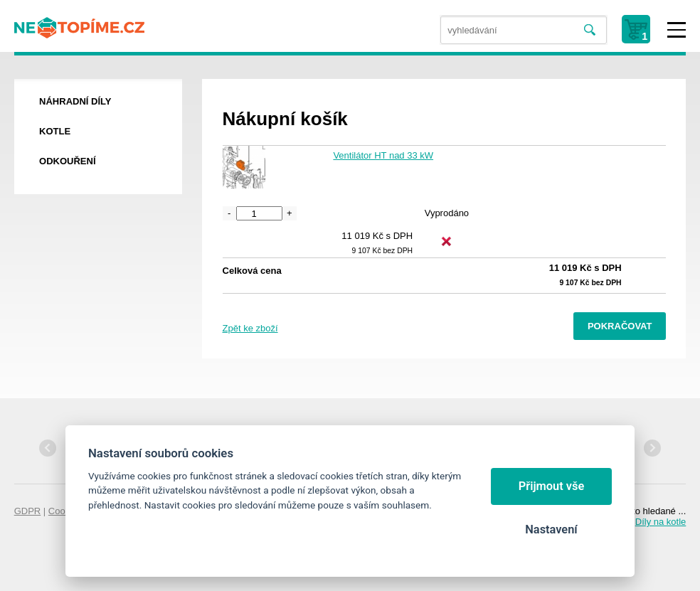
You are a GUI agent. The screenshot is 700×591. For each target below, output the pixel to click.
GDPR (28, 511)
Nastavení (551, 529)
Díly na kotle (661, 522)
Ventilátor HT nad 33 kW (383, 155)
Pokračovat (620, 326)
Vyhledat (590, 30)
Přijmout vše (552, 486)
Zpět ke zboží (250, 328)
